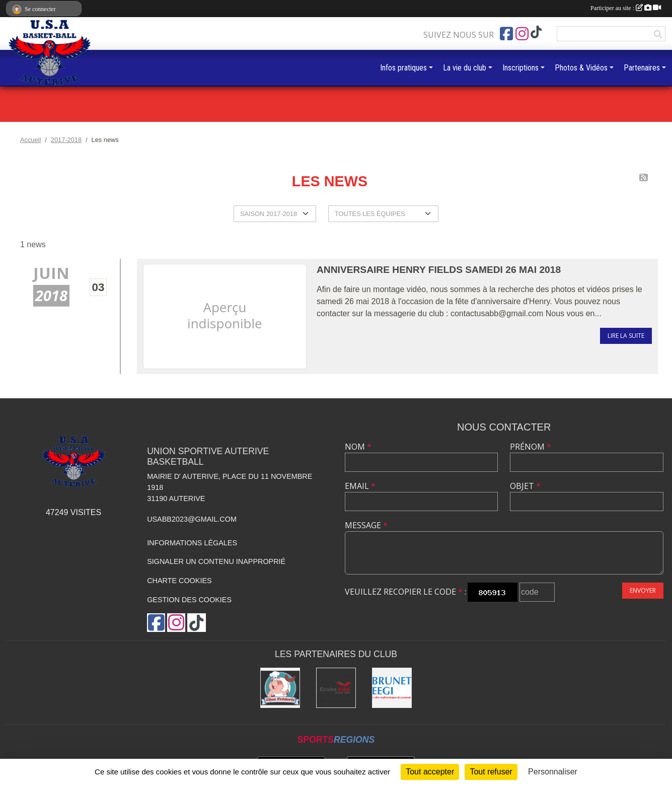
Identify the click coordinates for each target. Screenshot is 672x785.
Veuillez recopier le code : (405, 592)
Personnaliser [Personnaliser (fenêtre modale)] (553, 772)
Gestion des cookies (189, 600)
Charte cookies (179, 581)
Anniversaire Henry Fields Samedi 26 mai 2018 (439, 270)
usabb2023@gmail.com (192, 519)
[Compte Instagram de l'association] (522, 34)
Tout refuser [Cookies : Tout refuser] (491, 772)
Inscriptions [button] (520, 68)
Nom (358, 447)
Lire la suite (626, 336)
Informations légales (192, 543)
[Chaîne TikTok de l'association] (536, 32)
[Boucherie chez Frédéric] (280, 688)
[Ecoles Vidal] (336, 688)
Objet (525, 486)
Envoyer (643, 590)
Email (360, 486)
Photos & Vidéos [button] (581, 68)
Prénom (531, 447)
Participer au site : (626, 8)
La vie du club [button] (465, 68)
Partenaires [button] (642, 68)
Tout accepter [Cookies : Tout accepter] (430, 772)
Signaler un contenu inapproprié (216, 561)
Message (366, 525)
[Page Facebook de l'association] (506, 34)
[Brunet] (392, 688)
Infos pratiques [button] (403, 68)
